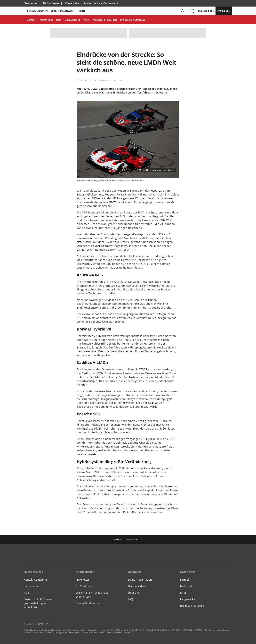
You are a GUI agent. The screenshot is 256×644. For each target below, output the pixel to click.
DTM (183, 593)
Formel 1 (185, 580)
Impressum (31, 586)
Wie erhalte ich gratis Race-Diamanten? (93, 595)
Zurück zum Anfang (128, 540)
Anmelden (224, 11)
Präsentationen (37, 11)
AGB (26, 593)
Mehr (82, 11)
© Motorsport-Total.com (110, 80)
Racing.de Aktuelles (192, 606)
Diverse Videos (137, 586)
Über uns (134, 593)
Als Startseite (51, 3)
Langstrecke (188, 599)
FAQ (130, 599)
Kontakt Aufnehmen (36, 580)
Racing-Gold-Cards (87, 603)
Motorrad (186, 586)
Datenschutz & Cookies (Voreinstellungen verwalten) (38, 603)
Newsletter (31, 3)
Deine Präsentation (63, 11)
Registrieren (206, 11)
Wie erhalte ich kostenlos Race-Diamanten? (92, 3)
